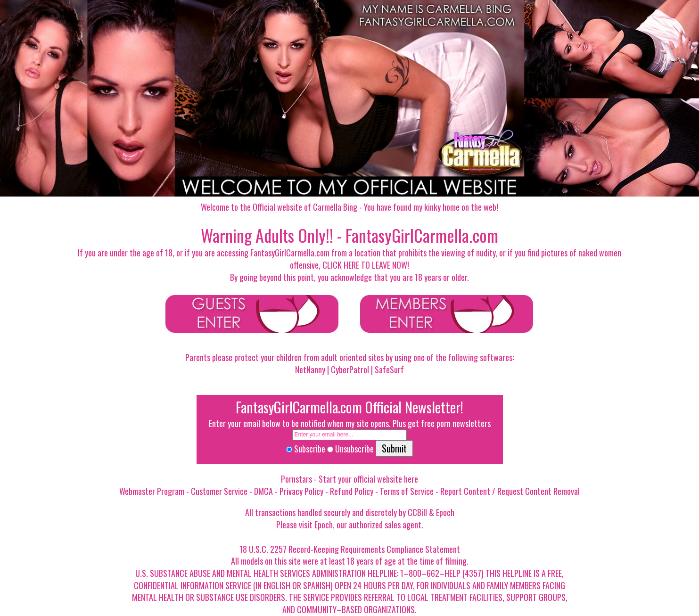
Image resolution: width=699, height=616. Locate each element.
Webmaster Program (152, 491)
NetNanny (310, 370)
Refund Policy (352, 491)
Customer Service (219, 491)
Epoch (445, 512)
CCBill (417, 512)
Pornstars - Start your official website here (349, 479)
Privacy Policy (301, 491)
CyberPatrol (350, 370)
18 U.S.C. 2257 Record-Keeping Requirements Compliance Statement (350, 549)
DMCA (263, 491)
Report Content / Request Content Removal (510, 491)
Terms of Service (407, 491)
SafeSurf (389, 370)
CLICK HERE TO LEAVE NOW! (366, 265)
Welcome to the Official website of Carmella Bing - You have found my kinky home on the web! (349, 207)
